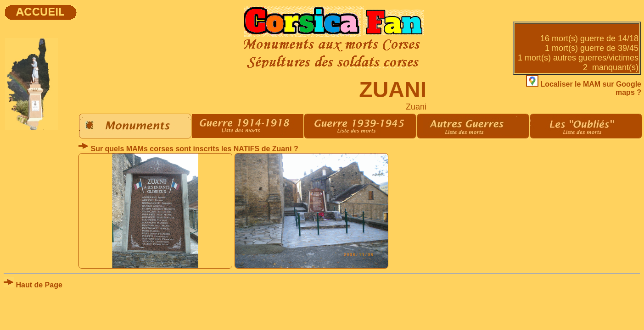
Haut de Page (33, 285)
